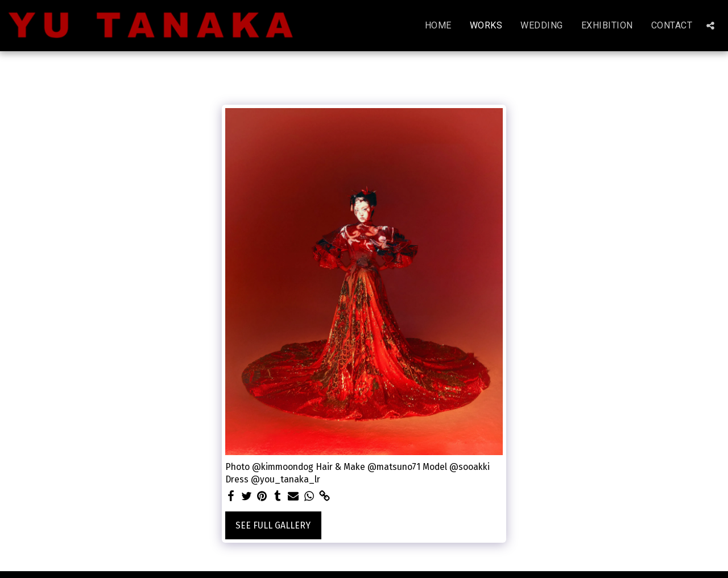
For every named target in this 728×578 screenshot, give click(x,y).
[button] (710, 26)
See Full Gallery (273, 525)
